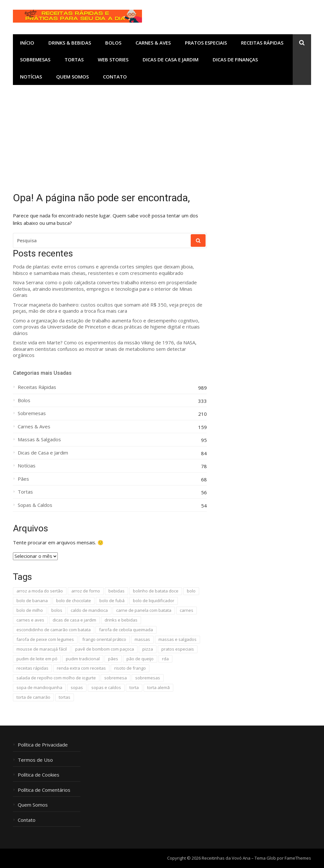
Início (27, 43)
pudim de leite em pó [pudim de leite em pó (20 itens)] (37, 659)
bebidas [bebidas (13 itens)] (116, 591)
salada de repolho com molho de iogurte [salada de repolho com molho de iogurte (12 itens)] (56, 678)
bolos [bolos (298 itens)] (57, 610)
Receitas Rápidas (262, 43)
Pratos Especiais (206, 43)
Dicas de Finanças (235, 59)
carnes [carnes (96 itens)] (187, 610)
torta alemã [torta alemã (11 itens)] (158, 687)
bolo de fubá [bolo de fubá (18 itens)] (112, 601)
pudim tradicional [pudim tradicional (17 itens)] (83, 659)
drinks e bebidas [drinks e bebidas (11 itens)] (121, 620)
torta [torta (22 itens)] (134, 687)
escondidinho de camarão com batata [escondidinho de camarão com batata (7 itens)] (54, 630)
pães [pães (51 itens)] (113, 659)
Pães (23, 479)
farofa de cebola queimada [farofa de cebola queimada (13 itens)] (126, 630)
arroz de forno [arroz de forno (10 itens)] (86, 591)
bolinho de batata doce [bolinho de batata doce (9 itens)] (156, 591)
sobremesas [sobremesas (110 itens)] (148, 678)
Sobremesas (35, 59)
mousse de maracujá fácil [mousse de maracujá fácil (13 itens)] (42, 649)
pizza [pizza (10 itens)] (148, 649)
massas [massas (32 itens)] (142, 639)
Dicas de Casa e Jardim (171, 59)
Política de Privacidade (43, 745)
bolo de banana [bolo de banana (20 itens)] (32, 601)
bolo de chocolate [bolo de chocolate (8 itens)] (74, 601)
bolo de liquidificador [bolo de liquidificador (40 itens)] (154, 601)
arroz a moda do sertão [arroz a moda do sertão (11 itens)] (40, 591)
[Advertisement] (162, 133)
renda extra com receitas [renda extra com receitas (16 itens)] (81, 668)
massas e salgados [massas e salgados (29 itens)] (177, 639)
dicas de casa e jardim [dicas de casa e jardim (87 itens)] (74, 620)
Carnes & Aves (153, 43)
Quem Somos (72, 77)
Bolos (113, 43)
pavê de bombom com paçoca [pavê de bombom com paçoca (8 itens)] (105, 649)
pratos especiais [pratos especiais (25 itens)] (178, 649)
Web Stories (113, 59)
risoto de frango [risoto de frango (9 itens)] (130, 668)
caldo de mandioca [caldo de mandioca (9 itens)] (89, 610)
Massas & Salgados (39, 439)
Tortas (74, 59)
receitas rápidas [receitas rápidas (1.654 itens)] (32, 668)
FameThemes (298, 858)
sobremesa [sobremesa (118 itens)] (116, 678)
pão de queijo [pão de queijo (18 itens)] (140, 659)
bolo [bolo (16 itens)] (191, 591)
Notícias (31, 77)
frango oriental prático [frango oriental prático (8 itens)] (104, 639)
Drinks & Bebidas (70, 43)
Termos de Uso (35, 760)
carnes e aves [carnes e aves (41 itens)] (30, 620)
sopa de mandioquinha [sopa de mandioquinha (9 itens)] (39, 687)
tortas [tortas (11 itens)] (65, 697)
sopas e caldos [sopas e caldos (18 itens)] (106, 687)
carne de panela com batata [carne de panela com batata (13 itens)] (144, 610)
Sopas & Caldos (35, 505)
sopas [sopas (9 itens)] (77, 687)
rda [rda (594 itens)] (165, 659)
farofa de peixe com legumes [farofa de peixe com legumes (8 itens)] (45, 639)
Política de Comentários (44, 790)
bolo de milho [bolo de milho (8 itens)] (30, 610)
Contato (115, 77)
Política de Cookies (39, 775)
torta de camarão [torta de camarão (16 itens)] (33, 697)
